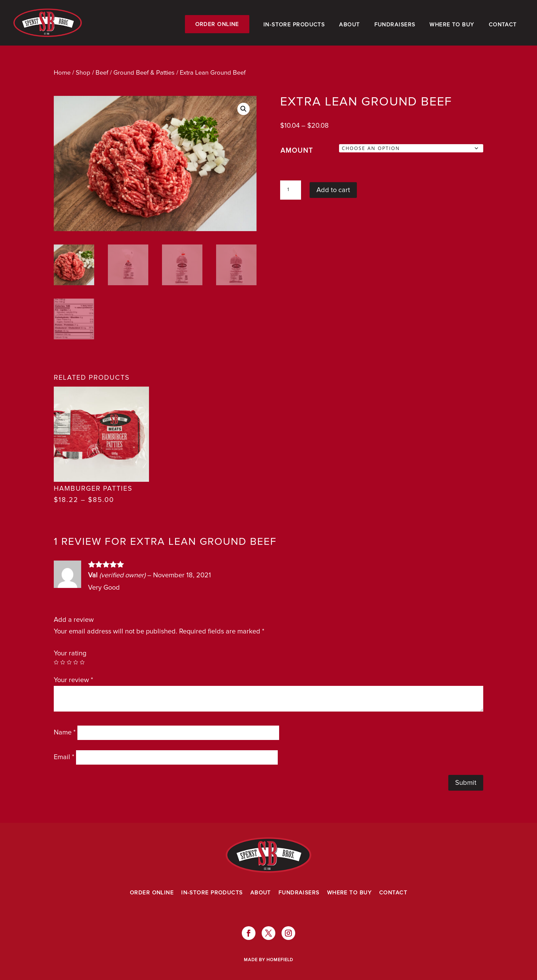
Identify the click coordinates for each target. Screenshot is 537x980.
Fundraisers (395, 25)
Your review (73, 680)
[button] (243, 109)
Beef (102, 73)
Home (62, 73)
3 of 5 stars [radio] (69, 662)
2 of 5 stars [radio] (63, 662)
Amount (297, 151)
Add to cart (333, 190)
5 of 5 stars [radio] (82, 662)
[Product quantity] (290, 190)
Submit (466, 783)
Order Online (217, 24)
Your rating (70, 653)
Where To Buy (452, 25)
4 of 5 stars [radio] (76, 662)
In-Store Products (294, 25)
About (349, 25)
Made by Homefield (268, 960)
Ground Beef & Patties (144, 73)
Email (64, 757)
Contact (503, 25)
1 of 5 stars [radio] (56, 662)
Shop (83, 73)
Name (65, 732)
